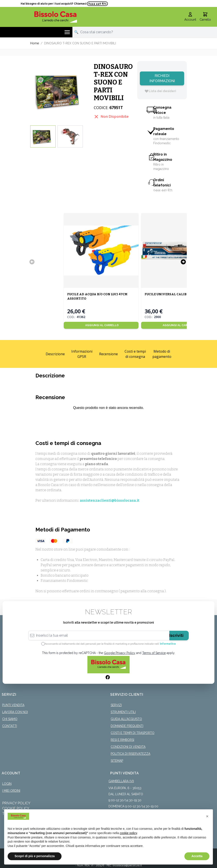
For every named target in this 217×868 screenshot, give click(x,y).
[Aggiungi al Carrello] (101, 325)
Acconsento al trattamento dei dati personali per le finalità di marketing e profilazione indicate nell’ (110, 644)
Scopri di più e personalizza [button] (35, 856)
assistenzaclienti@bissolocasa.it (110, 500)
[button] (207, 816)
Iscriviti (176, 635)
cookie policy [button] (128, 833)
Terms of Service (154, 653)
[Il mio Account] (190, 17)
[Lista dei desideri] (160, 91)
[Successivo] (183, 262)
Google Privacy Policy (120, 653)
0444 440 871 (97, 4)
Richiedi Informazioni (162, 78)
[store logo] (56, 17)
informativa (168, 644)
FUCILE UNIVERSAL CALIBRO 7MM (172, 294)
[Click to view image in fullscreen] (60, 91)
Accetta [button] (197, 856)
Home (35, 43)
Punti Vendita (13, 705)
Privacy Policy (16, 803)
